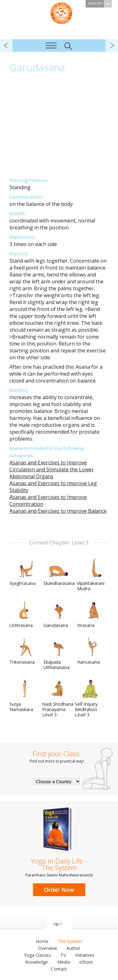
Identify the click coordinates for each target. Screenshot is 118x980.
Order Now (59, 890)
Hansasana (92, 651)
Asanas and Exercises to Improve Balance (58, 511)
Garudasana (59, 614)
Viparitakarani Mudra (92, 575)
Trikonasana (25, 651)
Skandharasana (59, 572)
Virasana (92, 614)
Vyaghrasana (25, 572)
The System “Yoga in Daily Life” (61, 13)
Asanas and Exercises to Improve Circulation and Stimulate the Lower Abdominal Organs (52, 469)
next (112, 46)
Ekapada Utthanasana (59, 654)
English (100, 4)
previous (6, 46)
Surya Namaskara (25, 696)
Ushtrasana (25, 614)
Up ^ (58, 924)
